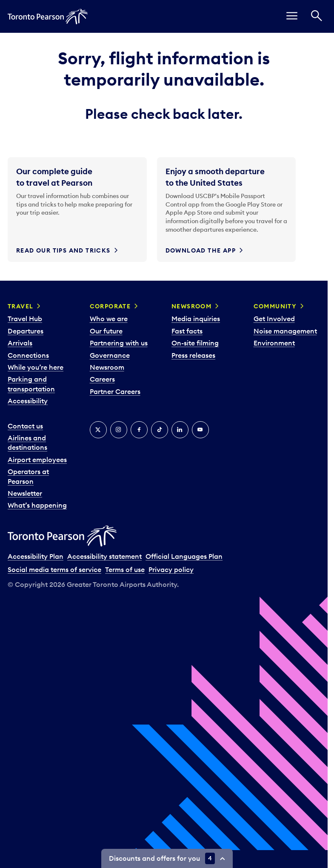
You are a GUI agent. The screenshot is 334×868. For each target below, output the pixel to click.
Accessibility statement (104, 556)
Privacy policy (171, 569)
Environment (274, 343)
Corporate (110, 306)
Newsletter (25, 493)
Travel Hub (25, 319)
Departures (26, 331)
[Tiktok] (160, 430)
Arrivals (20, 343)
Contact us (25, 426)
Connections (28, 355)
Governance (110, 355)
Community (275, 306)
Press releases (193, 355)
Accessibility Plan (36, 556)
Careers (102, 379)
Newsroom (107, 367)
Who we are (109, 319)
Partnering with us (119, 343)
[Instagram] (119, 430)
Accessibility (28, 401)
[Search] (317, 16)
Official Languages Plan (184, 556)
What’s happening (37, 505)
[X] (98, 430)
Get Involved (274, 319)
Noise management (285, 331)
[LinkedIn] (180, 430)
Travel (20, 306)
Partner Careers (115, 391)
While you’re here (36, 367)
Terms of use (125, 569)
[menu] (292, 16)
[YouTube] (200, 430)
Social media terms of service (54, 569)
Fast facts (187, 331)
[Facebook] (139, 430)
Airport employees (37, 460)
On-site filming (195, 343)
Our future (106, 331)
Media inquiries (196, 319)
